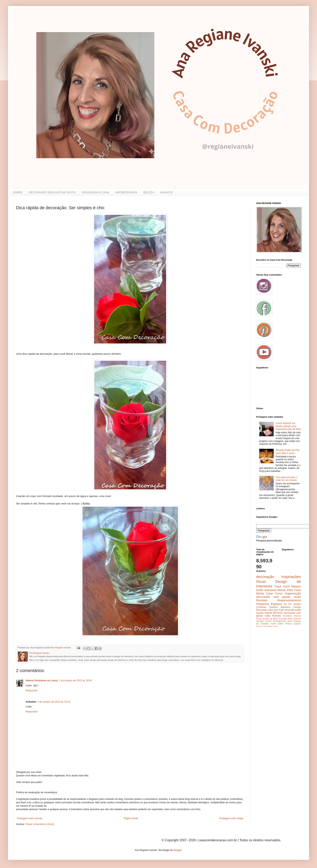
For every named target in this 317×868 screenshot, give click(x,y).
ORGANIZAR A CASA (95, 192)
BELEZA (149, 192)
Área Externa (295, 619)
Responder (32, 691)
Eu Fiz (288, 604)
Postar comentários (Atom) (40, 824)
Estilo (260, 590)
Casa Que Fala (276, 610)
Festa (259, 619)
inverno (297, 616)
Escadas (283, 619)
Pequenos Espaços (269, 604)
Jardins (297, 604)
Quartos (274, 607)
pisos (290, 621)
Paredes (277, 616)
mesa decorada (293, 610)
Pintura (289, 624)
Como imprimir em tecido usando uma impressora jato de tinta (288, 426)
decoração (265, 577)
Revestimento (279, 621)
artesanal (270, 590)
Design (297, 607)
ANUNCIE (166, 192)
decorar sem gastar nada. (267, 626)
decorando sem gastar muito (279, 597)
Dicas (261, 582)
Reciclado (262, 610)
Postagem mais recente (30, 818)
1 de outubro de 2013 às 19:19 (54, 702)
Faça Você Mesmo (288, 586)
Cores (279, 593)
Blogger (178, 850)
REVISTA (278, 613)
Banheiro (286, 607)
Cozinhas (261, 607)
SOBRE (18, 192)
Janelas (260, 621)
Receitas (262, 600)
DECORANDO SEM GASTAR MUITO (52, 192)
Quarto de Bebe (270, 619)
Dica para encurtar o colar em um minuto (287, 479)
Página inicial (131, 818)
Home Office (277, 624)
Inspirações (291, 577)
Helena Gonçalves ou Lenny (42, 680)
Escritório (287, 616)
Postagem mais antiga (231, 818)
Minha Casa (265, 593)
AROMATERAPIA (126, 192)
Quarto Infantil (264, 613)
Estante (297, 624)
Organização (293, 593)
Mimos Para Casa (289, 590)
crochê (268, 621)
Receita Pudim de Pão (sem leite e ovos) (288, 452)
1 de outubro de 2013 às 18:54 (75, 680)
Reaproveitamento (289, 600)
